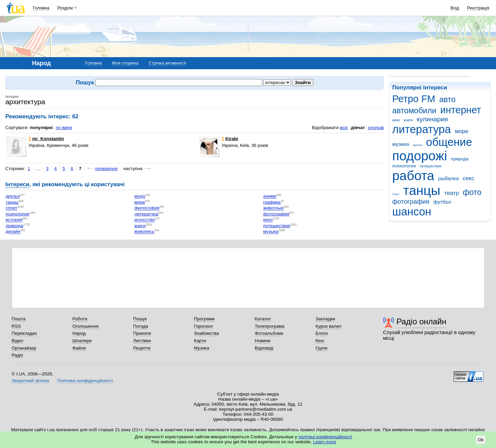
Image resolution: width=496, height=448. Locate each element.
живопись (144, 232)
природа (460, 159)
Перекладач (24, 333)
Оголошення (86, 326)
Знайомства (207, 333)
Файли (79, 348)
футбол (442, 202)
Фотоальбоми (269, 333)
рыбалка (448, 178)
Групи (322, 348)
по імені (64, 128)
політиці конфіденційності (325, 437)
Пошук (140, 319)
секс (468, 178)
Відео (18, 341)
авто (447, 99)
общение (449, 142)
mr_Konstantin (46, 139)
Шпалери (82, 341)
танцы (422, 190)
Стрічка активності (167, 63)
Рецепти (142, 348)
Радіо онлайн (422, 321)
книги (408, 120)
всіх (344, 128)
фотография (411, 201)
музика (401, 144)
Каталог (263, 319)
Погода (141, 326)
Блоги (322, 333)
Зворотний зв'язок (31, 381)
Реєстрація (478, 8)
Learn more (325, 442)
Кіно (320, 341)
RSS (16, 326)
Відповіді (264, 348)
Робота (80, 319)
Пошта (19, 319)
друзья (13, 196)
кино (396, 120)
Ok (481, 440)
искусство (145, 220)
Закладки (325, 319)
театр (452, 193)
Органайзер (24, 348)
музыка (418, 145)
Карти (200, 341)
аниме (270, 196)
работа (413, 176)
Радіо (17, 355)
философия (147, 208)
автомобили (414, 111)
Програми (204, 319)
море (461, 131)
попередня (107, 169)
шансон (412, 212)
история (14, 220)
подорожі (420, 156)
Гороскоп (204, 326)
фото (472, 192)
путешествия (431, 166)
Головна (41, 8)
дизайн (13, 232)
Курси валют (329, 326)
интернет (461, 110)
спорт (396, 194)
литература (422, 129)
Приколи (142, 333)
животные (274, 208)
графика (272, 202)
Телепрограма (270, 326)
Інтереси (17, 184)
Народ (79, 333)
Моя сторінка (125, 63)
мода (140, 196)
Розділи (65, 8)
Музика (202, 348)
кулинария (432, 119)
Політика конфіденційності (85, 381)
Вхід (455, 8)
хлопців (376, 128)
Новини (263, 341)
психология (404, 166)
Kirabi (230, 139)
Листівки (142, 341)
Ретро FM (414, 99)
